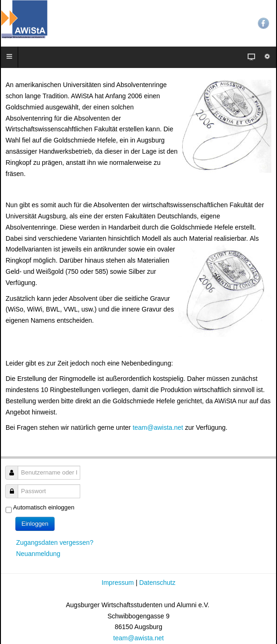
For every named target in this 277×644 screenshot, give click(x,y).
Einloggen (35, 524)
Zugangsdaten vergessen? (55, 542)
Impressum (119, 583)
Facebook (263, 23)
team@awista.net (158, 427)
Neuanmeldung (38, 554)
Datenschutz (157, 583)
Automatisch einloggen (44, 507)
